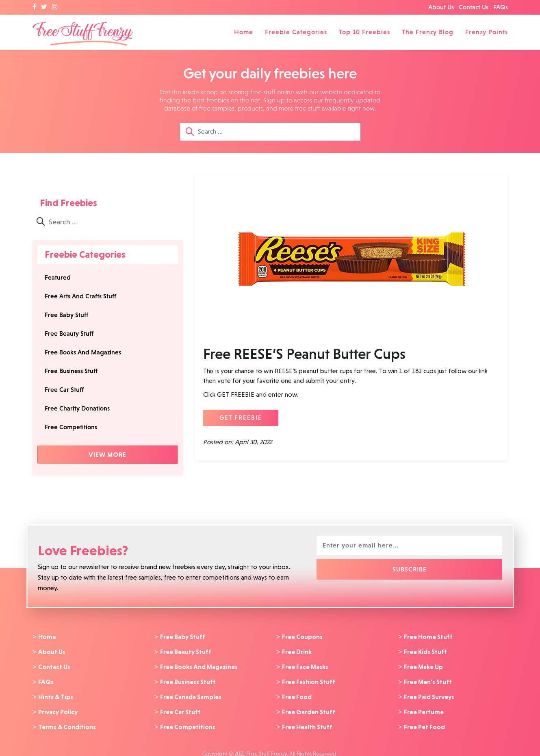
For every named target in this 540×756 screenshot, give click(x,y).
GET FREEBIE (241, 418)
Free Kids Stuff (425, 651)
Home (244, 32)
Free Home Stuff (428, 637)
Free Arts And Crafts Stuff (80, 296)
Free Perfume (424, 708)
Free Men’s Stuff (428, 679)
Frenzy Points (487, 32)
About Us (441, 7)
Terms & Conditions (67, 722)
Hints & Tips (56, 693)
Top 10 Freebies (364, 32)
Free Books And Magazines (83, 352)
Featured (58, 277)
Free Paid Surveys (429, 693)
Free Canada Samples (191, 693)
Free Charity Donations (77, 408)
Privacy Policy (58, 708)
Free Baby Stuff (66, 315)
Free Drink (297, 651)
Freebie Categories (296, 32)
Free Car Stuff (64, 390)
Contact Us (474, 7)
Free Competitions (71, 427)
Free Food (297, 693)
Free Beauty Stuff (69, 333)
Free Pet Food (424, 722)
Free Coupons (302, 637)
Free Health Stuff (307, 722)
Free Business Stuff (71, 371)
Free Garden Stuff (309, 708)
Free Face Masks (305, 665)
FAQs (501, 7)
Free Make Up (423, 665)
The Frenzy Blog (428, 32)
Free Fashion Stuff (309, 679)
